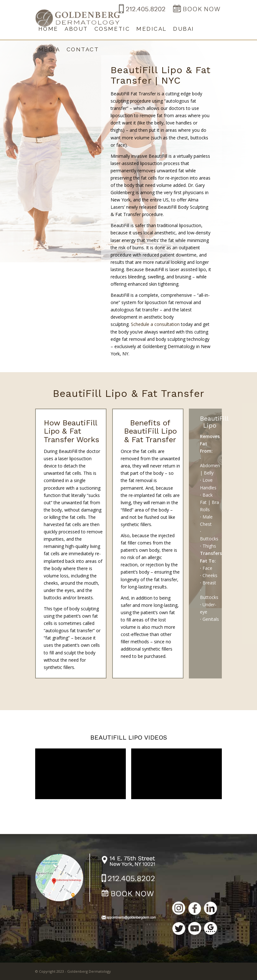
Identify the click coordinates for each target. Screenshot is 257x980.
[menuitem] (48, 29)
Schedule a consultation (155, 324)
